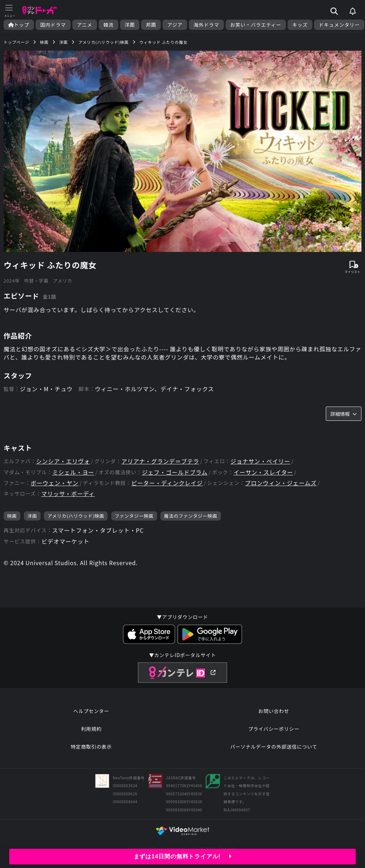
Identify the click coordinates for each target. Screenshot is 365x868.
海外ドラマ (206, 25)
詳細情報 (344, 414)
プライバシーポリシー (274, 729)
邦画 (151, 25)
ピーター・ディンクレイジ (167, 483)
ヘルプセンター (91, 711)
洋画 (130, 25)
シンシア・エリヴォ (63, 461)
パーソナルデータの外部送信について (274, 746)
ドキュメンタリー (339, 25)
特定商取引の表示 (91, 746)
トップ (19, 25)
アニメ (85, 25)
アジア (175, 25)
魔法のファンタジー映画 (191, 516)
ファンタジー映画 (134, 516)
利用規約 (91, 729)
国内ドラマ (53, 25)
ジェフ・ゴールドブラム (175, 472)
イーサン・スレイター (263, 472)
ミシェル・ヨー (73, 472)
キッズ (300, 25)
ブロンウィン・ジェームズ (281, 483)
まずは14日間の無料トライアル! (183, 856)
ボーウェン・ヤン (55, 483)
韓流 (109, 25)
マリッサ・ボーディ (68, 494)
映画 (12, 516)
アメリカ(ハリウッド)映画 (76, 516)
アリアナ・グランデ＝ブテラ (160, 461)
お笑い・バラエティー (256, 25)
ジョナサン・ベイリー (260, 461)
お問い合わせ (274, 711)
